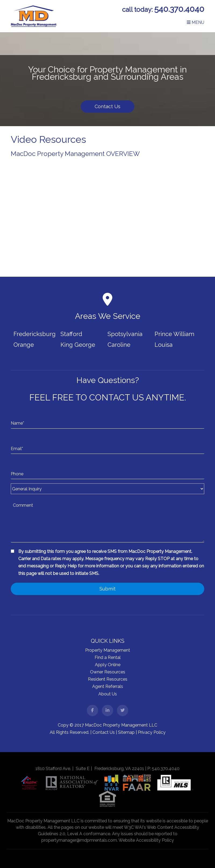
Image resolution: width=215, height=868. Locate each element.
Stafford (71, 334)
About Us (108, 694)
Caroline (119, 345)
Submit (107, 589)
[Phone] (107, 469)
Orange (24, 345)
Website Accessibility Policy (146, 840)
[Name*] (107, 418)
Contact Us (107, 106)
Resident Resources (108, 679)
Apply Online (108, 665)
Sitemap (126, 732)
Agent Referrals (108, 686)
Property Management (108, 650)
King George (78, 345)
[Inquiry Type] (107, 489)
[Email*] (107, 443)
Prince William (174, 334)
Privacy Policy (152, 732)
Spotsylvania (125, 334)
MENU (196, 22)
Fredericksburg (35, 334)
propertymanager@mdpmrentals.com (79, 840)
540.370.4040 (179, 9)
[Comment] (107, 521)
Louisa (164, 345)
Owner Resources (108, 672)
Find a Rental (108, 657)
